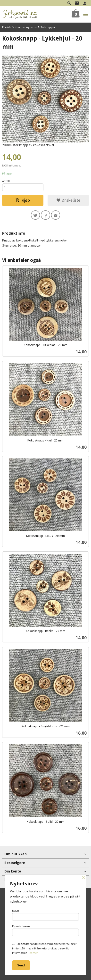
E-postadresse (46, 930)
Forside (7, 27)
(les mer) (33, 953)
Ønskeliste (68, 200)
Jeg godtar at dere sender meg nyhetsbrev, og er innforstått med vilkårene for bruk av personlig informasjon (44, 948)
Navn (46, 915)
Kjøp (23, 200)
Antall (6, 181)
